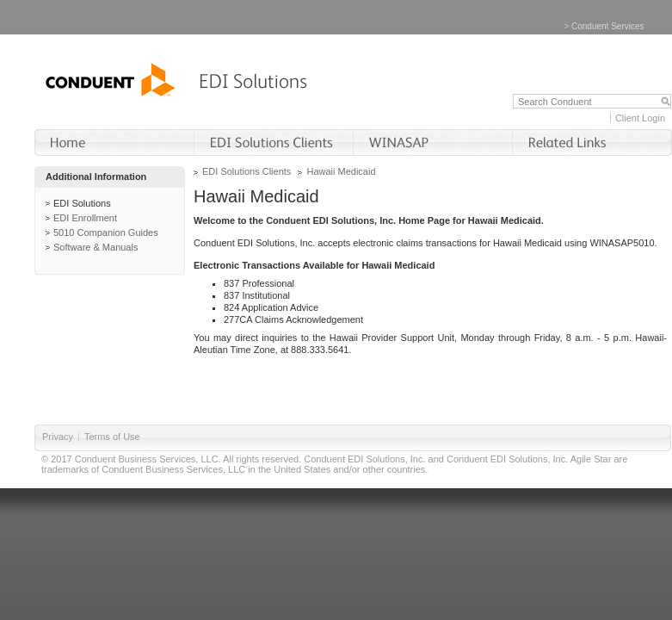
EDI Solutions (82, 203)
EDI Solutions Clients (247, 171)
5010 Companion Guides (106, 232)
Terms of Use (112, 437)
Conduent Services (608, 26)
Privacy (58, 437)
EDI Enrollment (85, 218)
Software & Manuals (96, 247)
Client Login (640, 118)
